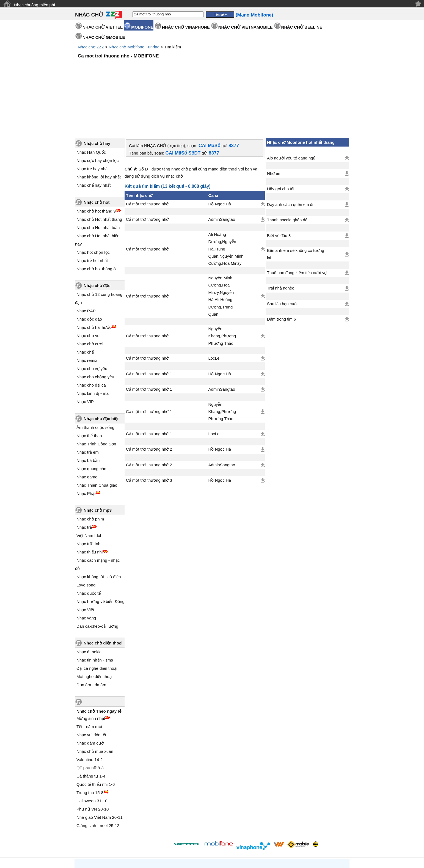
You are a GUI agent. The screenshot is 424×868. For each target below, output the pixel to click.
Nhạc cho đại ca (91, 338)
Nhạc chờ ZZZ (91, 47)
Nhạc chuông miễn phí (35, 5)
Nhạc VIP (85, 355)
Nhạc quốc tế (89, 546)
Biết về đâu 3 (279, 189)
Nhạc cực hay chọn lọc (98, 114)
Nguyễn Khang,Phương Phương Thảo (222, 289)
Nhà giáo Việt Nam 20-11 (100, 771)
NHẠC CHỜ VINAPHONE (186, 27)
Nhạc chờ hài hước (94, 281)
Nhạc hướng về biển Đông (101, 555)
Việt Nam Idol (89, 489)
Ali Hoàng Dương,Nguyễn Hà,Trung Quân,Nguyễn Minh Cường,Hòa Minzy (226, 202)
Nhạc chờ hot (97, 155)
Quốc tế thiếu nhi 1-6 (96, 738)
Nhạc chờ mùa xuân (95, 705)
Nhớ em (274, 127)
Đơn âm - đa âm (91, 638)
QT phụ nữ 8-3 (90, 721)
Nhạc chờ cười (90, 297)
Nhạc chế (85, 305)
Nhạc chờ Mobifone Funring (134, 47)
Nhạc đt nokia (89, 605)
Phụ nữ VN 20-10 (93, 762)
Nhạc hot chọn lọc (93, 206)
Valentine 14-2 (90, 713)
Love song (86, 538)
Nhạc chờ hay (97, 97)
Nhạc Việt (85, 563)
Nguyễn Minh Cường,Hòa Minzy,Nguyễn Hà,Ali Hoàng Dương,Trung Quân (221, 249)
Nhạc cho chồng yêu (95, 330)
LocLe (214, 312)
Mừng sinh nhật (91, 672)
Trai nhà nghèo (281, 241)
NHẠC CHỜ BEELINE (302, 27)
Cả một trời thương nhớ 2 (149, 403)
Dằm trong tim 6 (281, 272)
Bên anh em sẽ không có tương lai (296, 207)
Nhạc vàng (86, 571)
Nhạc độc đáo (89, 272)
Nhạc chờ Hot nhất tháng (99, 173)
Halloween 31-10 (92, 754)
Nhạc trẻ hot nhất (92, 214)
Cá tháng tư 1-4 (91, 729)
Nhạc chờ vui (88, 289)
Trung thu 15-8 (90, 746)
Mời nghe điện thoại (94, 630)
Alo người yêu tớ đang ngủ (291, 111)
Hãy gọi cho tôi (281, 142)
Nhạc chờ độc (97, 239)
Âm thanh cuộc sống (95, 381)
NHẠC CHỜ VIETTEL (103, 27)
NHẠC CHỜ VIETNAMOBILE (246, 27)
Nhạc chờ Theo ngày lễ (99, 664)
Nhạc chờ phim (90, 472)
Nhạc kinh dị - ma (93, 347)
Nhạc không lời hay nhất (99, 130)
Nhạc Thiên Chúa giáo (97, 438)
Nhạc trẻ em (88, 405)
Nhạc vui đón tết (91, 688)
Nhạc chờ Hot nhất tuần (98, 181)
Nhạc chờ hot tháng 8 (96, 222)
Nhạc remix (87, 314)
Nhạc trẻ (84, 480)
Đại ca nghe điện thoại (97, 622)
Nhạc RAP (86, 264)
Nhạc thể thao (89, 389)
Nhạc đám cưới (90, 696)
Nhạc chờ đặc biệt (101, 372)
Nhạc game (87, 430)
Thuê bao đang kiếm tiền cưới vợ (297, 226)
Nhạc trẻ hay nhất (93, 122)
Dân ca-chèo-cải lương (97, 579)
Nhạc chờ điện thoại (103, 596)
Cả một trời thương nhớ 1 (149, 327)
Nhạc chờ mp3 (98, 463)
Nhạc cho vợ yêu (92, 322)
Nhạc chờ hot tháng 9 (96, 164)
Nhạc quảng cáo (91, 422)
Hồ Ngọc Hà (220, 157)
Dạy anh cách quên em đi (290, 158)
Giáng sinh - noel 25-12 (98, 779)
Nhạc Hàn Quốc (91, 105)
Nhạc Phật (86, 447)
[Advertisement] (212, 76)
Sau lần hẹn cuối (282, 257)
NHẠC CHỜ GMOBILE (104, 37)
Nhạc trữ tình (88, 497)
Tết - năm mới (89, 680)
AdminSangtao (222, 173)
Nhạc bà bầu (88, 414)
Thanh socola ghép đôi (288, 173)
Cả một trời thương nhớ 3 (149, 434)
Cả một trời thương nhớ (147, 157)
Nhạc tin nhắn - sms (95, 613)
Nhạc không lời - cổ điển (99, 530)
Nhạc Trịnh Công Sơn (96, 397)
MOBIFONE (142, 27)
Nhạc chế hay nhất (93, 138)
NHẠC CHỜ (89, 15)
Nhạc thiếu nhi (90, 505)
